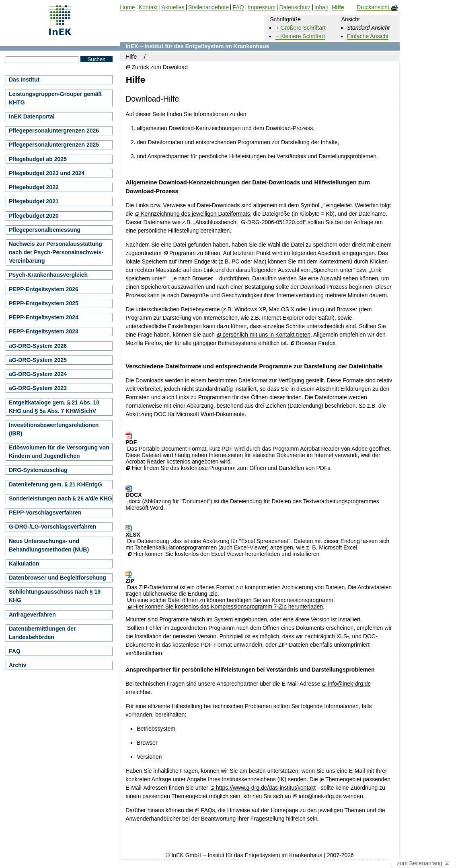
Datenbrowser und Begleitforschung (57, 578)
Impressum (262, 7)
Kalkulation (24, 564)
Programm (182, 253)
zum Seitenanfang (423, 864)
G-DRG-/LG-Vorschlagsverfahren (53, 527)
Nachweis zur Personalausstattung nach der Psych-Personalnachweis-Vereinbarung (56, 252)
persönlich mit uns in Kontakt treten (266, 335)
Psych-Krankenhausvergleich (48, 275)
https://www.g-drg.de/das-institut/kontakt (266, 788)
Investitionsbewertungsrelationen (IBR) (54, 429)
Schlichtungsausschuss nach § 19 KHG (55, 596)
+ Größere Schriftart (300, 28)
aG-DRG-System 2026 (38, 346)
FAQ (15, 651)
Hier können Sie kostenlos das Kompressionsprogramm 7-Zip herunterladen (228, 607)
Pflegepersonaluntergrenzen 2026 (54, 131)
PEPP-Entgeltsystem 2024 (44, 317)
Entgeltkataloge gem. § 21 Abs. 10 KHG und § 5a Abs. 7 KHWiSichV (54, 407)
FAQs (208, 810)
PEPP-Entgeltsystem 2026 (44, 289)
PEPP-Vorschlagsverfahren (45, 513)
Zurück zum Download (160, 67)
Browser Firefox (316, 343)
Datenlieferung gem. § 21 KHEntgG (55, 484)
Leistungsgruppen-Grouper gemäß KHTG (55, 98)
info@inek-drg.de (350, 684)
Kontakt (148, 7)
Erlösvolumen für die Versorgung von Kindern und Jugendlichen (59, 452)
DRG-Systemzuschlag (38, 470)
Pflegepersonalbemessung (45, 230)
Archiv (18, 665)
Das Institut (24, 80)
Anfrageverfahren (32, 615)
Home (127, 7)
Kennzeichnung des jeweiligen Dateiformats (195, 214)
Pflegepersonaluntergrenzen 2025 (54, 145)
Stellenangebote (208, 7)
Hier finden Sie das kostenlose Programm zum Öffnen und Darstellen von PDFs (231, 468)
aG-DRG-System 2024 (38, 374)
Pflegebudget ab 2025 (38, 159)
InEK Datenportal (32, 116)
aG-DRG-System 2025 (38, 360)
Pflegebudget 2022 (34, 187)
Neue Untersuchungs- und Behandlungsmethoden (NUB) (49, 545)
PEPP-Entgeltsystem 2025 (44, 303)
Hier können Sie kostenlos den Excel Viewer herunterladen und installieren (226, 554)
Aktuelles (173, 7)
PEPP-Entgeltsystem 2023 (44, 331)
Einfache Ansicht (368, 36)
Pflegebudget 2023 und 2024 (47, 173)
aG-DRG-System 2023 (38, 388)
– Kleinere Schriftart (300, 36)
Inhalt (321, 7)
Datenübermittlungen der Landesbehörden (42, 633)
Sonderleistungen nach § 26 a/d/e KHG (61, 498)
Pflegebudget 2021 (34, 201)
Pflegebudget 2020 (34, 216)
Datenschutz (295, 7)
